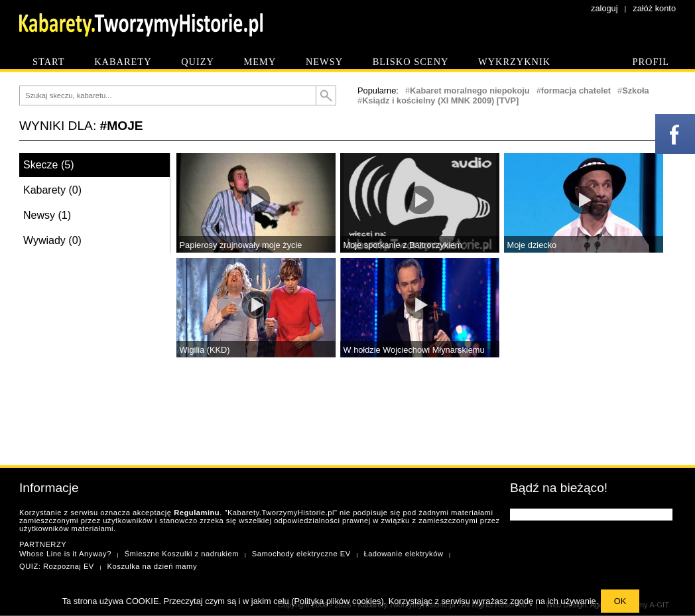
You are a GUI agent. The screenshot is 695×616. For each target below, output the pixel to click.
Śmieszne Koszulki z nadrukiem (182, 554)
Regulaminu (197, 513)
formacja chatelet (576, 91)
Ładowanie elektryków (403, 554)
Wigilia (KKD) (205, 350)
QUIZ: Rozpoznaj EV (57, 566)
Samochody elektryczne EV (301, 554)
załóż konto (654, 8)
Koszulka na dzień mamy (152, 566)
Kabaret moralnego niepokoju (470, 91)
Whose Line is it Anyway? (65, 554)
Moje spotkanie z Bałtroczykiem (403, 245)
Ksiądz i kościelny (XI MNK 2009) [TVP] (440, 100)
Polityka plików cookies (338, 601)
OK (620, 601)
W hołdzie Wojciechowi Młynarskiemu (414, 350)
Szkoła (636, 91)
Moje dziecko (532, 245)
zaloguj (604, 8)
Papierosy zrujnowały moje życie (241, 245)
